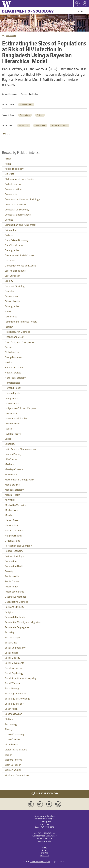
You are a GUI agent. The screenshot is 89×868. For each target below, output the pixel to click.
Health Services (13, 373)
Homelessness (13, 383)
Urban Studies (12, 739)
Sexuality (10, 632)
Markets (9, 464)
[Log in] (77, 4)
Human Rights (12, 393)
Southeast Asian (13, 714)
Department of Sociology (28, 11)
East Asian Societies (15, 271)
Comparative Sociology (17, 210)
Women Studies (13, 770)
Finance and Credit (15, 337)
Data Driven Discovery (17, 240)
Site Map (45, 853)
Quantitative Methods (16, 602)
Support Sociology (44, 794)
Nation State (12, 520)
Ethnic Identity (12, 301)
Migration (10, 500)
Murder (9, 515)
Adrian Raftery (26, 105)
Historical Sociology (15, 378)
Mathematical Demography (19, 480)
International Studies (16, 418)
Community (11, 194)
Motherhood (12, 510)
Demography (12, 250)
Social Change (12, 638)
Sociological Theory (15, 694)
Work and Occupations (17, 775)
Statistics (10, 719)
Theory (9, 729)
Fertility (9, 327)
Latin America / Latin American (21, 449)
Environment (12, 296)
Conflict (9, 220)
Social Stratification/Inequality (21, 678)
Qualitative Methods (16, 597)
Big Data (9, 174)
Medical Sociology (14, 490)
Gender (9, 347)
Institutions (11, 413)
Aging (8, 164)
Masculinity (11, 475)
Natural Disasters (14, 531)
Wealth (9, 755)
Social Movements (14, 663)
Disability (10, 261)
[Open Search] (85, 4)
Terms (45, 850)
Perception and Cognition (18, 546)
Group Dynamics (14, 357)
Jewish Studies (12, 424)
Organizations (12, 541)
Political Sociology (14, 556)
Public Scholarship (15, 592)
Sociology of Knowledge (17, 699)
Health (8, 362)
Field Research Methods (17, 332)
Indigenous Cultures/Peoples (20, 408)
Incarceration (12, 403)
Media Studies (12, 485)
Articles (40, 115)
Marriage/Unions (14, 469)
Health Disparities (14, 368)
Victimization (12, 744)
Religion (9, 612)
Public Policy (11, 587)
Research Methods (59, 125)
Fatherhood (11, 317)
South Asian (40, 125)
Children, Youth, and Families (20, 179)
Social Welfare (12, 683)
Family (8, 312)
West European (13, 765)
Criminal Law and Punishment (21, 225)
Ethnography (12, 306)
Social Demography (15, 648)
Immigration (11, 398)
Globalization (12, 352)
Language (10, 444)
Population (24, 125)
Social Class (11, 643)
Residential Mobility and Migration (23, 622)
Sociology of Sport (15, 704)
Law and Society (13, 454)
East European (13, 276)
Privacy (45, 848)
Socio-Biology (12, 688)
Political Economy (14, 551)
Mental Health (12, 495)
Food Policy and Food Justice (20, 342)
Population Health (15, 566)
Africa (8, 159)
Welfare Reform (13, 760)
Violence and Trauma (16, 750)
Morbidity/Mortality (15, 505)
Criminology (11, 230)
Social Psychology (14, 673)
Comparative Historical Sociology (22, 199)
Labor (8, 439)
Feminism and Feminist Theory (21, 322)
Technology (11, 724)
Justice (8, 429)
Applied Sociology (14, 169)
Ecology (9, 281)
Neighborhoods (13, 536)
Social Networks (13, 668)
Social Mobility (12, 658)
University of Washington (40, 862)
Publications (11, 36)
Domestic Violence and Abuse (20, 266)
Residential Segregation (17, 627)
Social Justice (12, 653)
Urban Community (15, 734)
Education (10, 291)
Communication (13, 189)
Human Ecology (13, 388)
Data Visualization (14, 245)
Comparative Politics (16, 205)
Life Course (11, 459)
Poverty (9, 571)
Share (6, 134)
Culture (9, 235)
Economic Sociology (15, 286)
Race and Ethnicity (14, 607)
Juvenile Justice (13, 434)
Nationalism (11, 525)
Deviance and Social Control (20, 255)
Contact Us (45, 856)
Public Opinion (13, 581)
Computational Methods (18, 215)
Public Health (12, 576)
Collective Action (13, 184)
